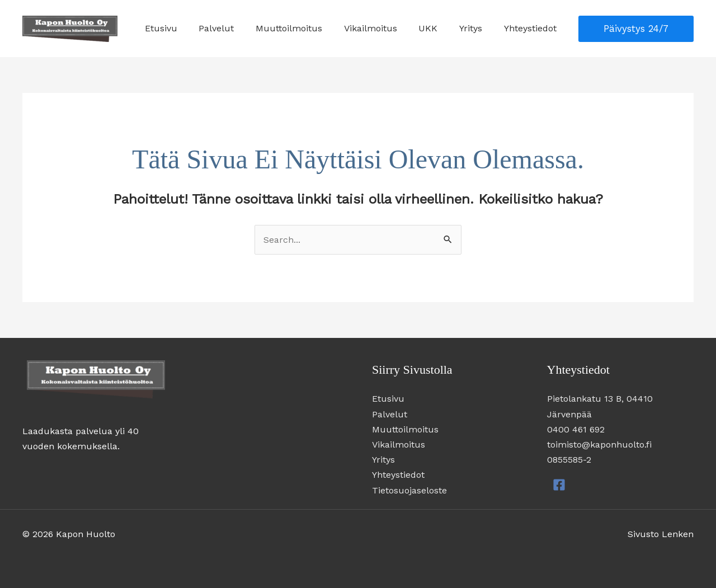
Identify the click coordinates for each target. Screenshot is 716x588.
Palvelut (237, 28)
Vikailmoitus (383, 28)
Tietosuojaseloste (409, 490)
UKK (437, 28)
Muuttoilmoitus (306, 28)
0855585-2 (569, 460)
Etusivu (185, 28)
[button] (636, 29)
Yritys (476, 28)
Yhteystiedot (532, 28)
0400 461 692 (576, 429)
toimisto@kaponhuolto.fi (599, 444)
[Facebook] (559, 485)
